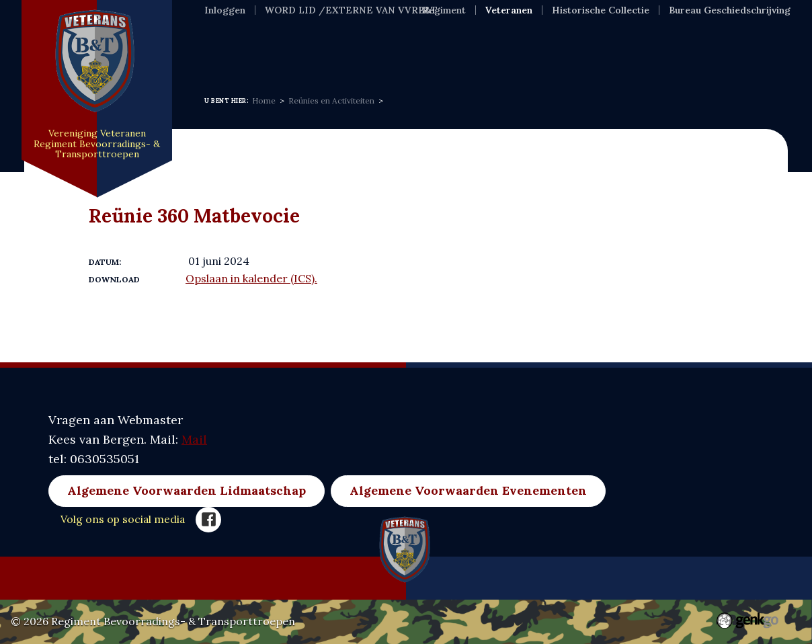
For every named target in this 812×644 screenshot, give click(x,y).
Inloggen (225, 10)
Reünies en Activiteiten (331, 100)
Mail (194, 439)
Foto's (540, 44)
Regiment (444, 10)
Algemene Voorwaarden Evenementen (468, 490)
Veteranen (509, 10)
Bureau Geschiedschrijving (730, 10)
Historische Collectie (601, 10)
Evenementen (456, 44)
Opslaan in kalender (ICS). (251, 278)
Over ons (361, 44)
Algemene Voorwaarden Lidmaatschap (187, 490)
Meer (598, 44)
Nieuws (287, 44)
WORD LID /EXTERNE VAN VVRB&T (351, 10)
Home (222, 44)
